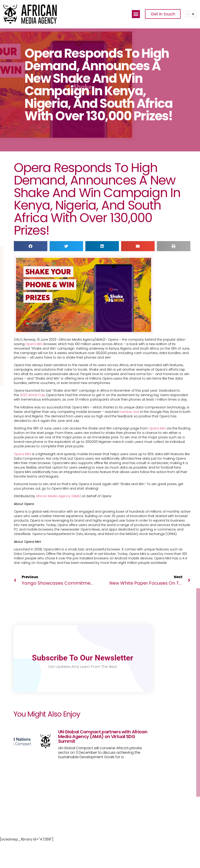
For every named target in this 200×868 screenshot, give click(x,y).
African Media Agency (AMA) (58, 496)
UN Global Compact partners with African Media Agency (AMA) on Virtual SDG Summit (103, 736)
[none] (191, 14)
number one (129, 412)
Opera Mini (34, 344)
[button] (136, 14)
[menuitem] (191, 14)
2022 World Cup (32, 395)
